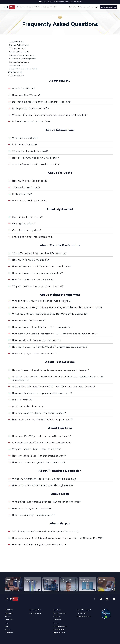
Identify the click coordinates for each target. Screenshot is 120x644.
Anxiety (56, 7)
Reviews (81, 7)
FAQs (7, 623)
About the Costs (19, 49)
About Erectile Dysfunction (24, 55)
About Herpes (17, 76)
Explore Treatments (109, 7)
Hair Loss (56, 623)
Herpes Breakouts (59, 633)
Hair (52, 7)
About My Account (20, 52)
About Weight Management (24, 59)
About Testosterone (20, 62)
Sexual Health (21, 7)
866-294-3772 (82, 613)
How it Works (89, 7)
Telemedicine (9, 633)
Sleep (38, 7)
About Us (8, 630)
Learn (7, 626)
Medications (73, 7)
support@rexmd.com (84, 617)
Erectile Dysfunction (60, 613)
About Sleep (17, 72)
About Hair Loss (19, 65)
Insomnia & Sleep (59, 630)
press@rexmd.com (35, 613)
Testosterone (45, 7)
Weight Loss (31, 7)
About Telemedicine (20, 45)
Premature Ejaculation (60, 626)
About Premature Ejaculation (24, 69)
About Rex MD (18, 42)
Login (96, 7)
